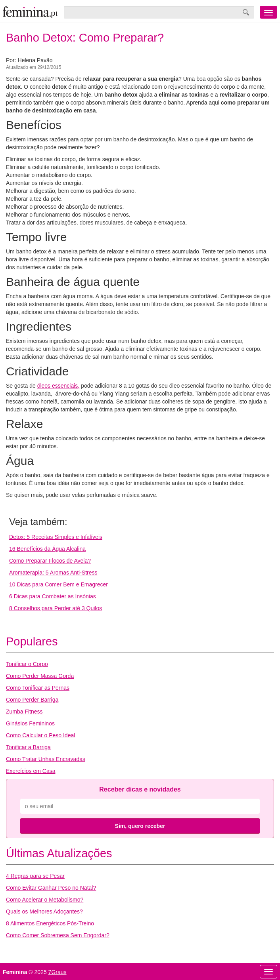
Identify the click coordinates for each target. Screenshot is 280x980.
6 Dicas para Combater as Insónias (53, 596)
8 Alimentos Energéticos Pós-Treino (50, 923)
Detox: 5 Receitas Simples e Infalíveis (56, 537)
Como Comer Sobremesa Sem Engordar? (58, 935)
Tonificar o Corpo (27, 664)
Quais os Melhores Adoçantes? (44, 911)
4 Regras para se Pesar (35, 876)
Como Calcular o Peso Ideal (40, 735)
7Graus (58, 972)
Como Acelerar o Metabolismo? (45, 900)
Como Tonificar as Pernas (38, 688)
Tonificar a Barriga (28, 747)
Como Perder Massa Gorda (40, 676)
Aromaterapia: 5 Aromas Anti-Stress (53, 573)
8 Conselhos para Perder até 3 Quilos (56, 608)
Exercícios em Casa (31, 771)
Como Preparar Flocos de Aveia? (50, 561)
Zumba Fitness (24, 712)
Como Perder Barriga (32, 700)
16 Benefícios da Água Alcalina (47, 549)
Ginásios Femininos (30, 723)
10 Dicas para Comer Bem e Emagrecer (58, 584)
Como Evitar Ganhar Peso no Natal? (51, 888)
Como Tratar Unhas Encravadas (46, 759)
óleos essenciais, (58, 386)
